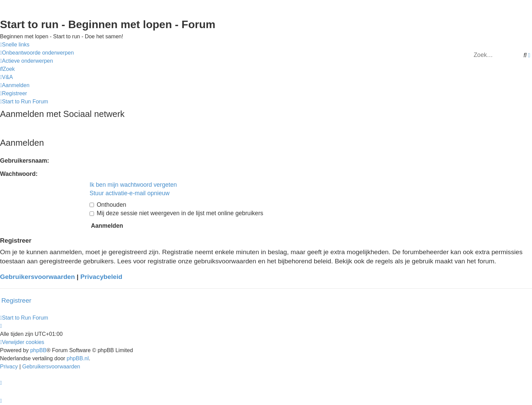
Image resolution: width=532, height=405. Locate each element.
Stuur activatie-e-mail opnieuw (130, 193)
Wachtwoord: (19, 174)
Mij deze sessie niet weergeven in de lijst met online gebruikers (176, 213)
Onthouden (108, 205)
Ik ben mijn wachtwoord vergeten (133, 185)
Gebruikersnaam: (25, 161)
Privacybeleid (101, 277)
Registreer (16, 300)
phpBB (38, 350)
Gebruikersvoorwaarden (37, 277)
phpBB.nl (78, 358)
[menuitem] (37, 53)
